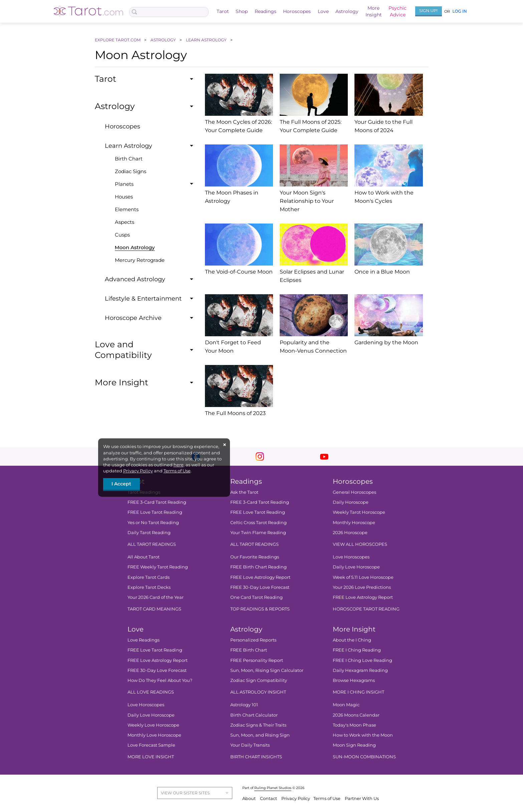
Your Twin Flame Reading (258, 532)
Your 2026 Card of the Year (156, 597)
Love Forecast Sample (151, 745)
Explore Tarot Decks (149, 587)
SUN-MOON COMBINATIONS (364, 757)
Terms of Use (177, 471)
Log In (459, 11)
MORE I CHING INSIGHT (358, 692)
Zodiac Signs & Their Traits (258, 725)
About (249, 798)
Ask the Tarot (244, 492)
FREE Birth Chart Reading (258, 567)
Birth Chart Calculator (254, 715)
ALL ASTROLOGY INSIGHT (258, 692)
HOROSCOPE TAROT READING (366, 609)
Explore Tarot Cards (149, 577)
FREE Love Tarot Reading (155, 512)
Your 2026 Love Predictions (361, 587)
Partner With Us (362, 798)
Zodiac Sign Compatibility (258, 680)
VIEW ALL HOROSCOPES (360, 544)
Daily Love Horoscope (356, 567)
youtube (324, 457)
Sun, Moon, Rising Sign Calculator (267, 670)
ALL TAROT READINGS (152, 544)
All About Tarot (144, 557)
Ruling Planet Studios (273, 788)
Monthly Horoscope (354, 522)
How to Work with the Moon (362, 735)
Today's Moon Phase (354, 725)
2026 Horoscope (350, 532)
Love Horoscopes (351, 557)
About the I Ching (352, 640)
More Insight (354, 629)
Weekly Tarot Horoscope (359, 512)
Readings (266, 11)
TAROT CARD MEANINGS (154, 609)
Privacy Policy (138, 471)
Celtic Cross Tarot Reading (258, 522)
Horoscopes (297, 11)
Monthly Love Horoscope (154, 735)
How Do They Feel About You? (160, 680)
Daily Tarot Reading (149, 532)
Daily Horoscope (350, 502)
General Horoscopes (354, 492)
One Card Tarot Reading (256, 597)
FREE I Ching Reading (356, 650)
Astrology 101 (244, 705)
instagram (260, 457)
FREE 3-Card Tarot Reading (157, 502)
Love (323, 11)
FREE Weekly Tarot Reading (158, 567)
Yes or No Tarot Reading (153, 522)
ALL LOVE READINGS (151, 692)
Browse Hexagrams (353, 680)
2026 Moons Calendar (356, 715)
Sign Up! (428, 11)
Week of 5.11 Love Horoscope (363, 577)
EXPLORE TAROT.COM (118, 40)
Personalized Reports (253, 640)
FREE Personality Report (256, 660)
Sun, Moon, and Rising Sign (260, 735)
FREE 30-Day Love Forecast (259, 587)
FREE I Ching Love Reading (362, 660)
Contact (269, 798)
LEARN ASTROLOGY (207, 40)
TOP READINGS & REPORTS (260, 609)
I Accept (121, 484)
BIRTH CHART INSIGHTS (256, 757)
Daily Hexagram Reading (360, 670)
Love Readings (144, 640)
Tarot (223, 11)
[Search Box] (169, 12)
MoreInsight (374, 11)
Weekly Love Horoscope (153, 725)
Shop (242, 11)
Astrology (347, 11)
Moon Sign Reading (354, 745)
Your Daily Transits (250, 745)
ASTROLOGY (164, 40)
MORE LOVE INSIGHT (151, 757)
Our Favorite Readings (254, 557)
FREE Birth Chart (248, 650)
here (179, 465)
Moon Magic (346, 705)
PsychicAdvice (398, 11)
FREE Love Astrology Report (260, 577)
